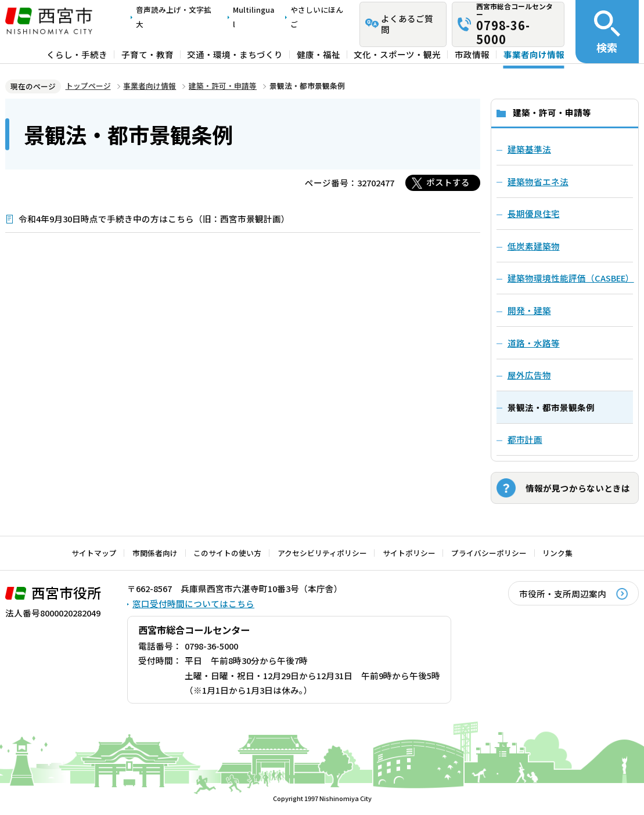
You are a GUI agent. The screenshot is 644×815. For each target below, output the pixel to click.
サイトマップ (94, 553)
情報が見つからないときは (578, 488)
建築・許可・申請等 (223, 86)
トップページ (88, 86)
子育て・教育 (147, 54)
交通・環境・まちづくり (235, 54)
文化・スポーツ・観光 (397, 54)
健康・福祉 (319, 54)
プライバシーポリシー (489, 553)
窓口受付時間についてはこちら (193, 603)
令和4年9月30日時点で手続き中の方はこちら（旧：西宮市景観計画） (154, 219)
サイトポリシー (409, 553)
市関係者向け (155, 553)
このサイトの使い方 (227, 553)
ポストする (448, 182)
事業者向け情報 (534, 54)
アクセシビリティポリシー (322, 553)
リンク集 (557, 553)
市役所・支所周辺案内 (563, 594)
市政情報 (472, 54)
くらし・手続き (77, 54)
